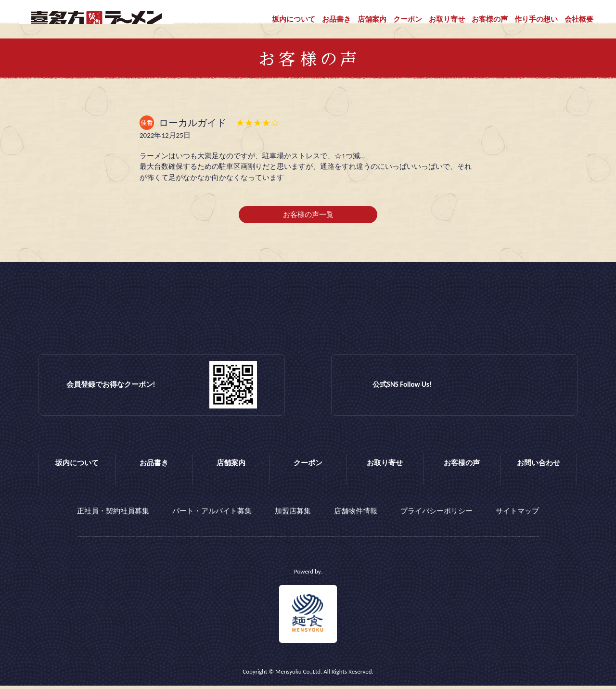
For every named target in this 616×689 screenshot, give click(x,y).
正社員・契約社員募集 (113, 515)
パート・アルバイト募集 (212, 515)
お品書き (336, 19)
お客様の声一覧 (308, 220)
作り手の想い (536, 19)
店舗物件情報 (356, 515)
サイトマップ (517, 515)
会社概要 (579, 19)
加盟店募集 (293, 515)
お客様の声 (490, 19)
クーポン (408, 19)
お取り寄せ (447, 19)
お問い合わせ (539, 469)
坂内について (294, 19)
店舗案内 (372, 19)
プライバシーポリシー (436, 515)
